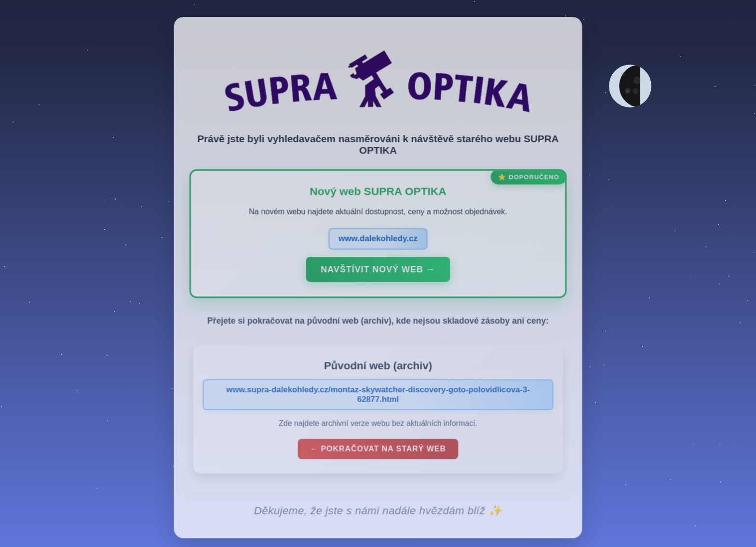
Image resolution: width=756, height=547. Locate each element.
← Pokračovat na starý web (378, 456)
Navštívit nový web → (378, 278)
